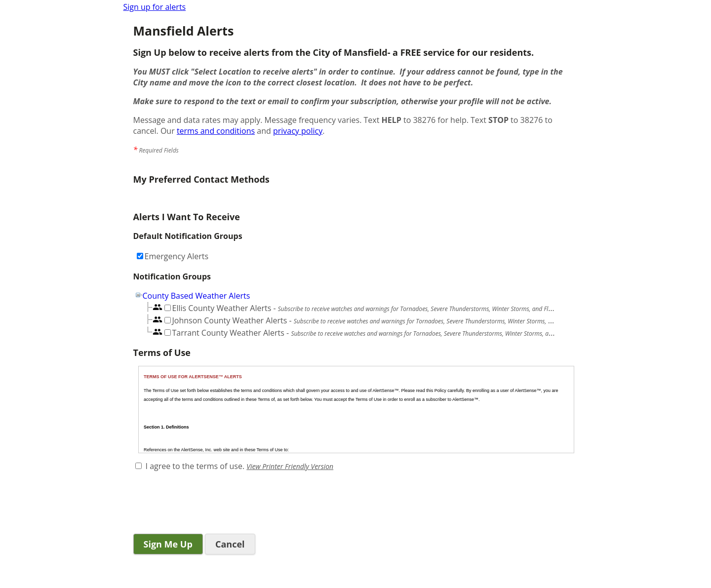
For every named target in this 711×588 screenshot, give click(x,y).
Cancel (230, 544)
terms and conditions (216, 131)
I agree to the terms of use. (195, 466)
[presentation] (208, 504)
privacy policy (298, 131)
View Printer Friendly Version (290, 466)
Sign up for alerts (155, 7)
